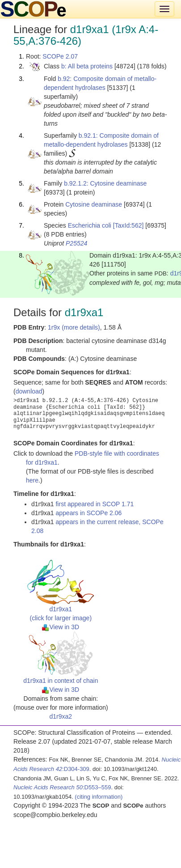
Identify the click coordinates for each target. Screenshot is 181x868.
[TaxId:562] (128, 225)
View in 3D (61, 627)
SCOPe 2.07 (60, 56)
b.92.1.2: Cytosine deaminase (105, 183)
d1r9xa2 (61, 716)
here (32, 480)
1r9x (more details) (74, 327)
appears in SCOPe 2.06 (88, 513)
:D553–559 (62, 787)
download (29, 391)
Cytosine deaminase (94, 204)
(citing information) (99, 797)
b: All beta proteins (87, 66)
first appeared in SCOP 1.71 (95, 504)
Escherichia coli (90, 225)
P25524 (76, 243)
